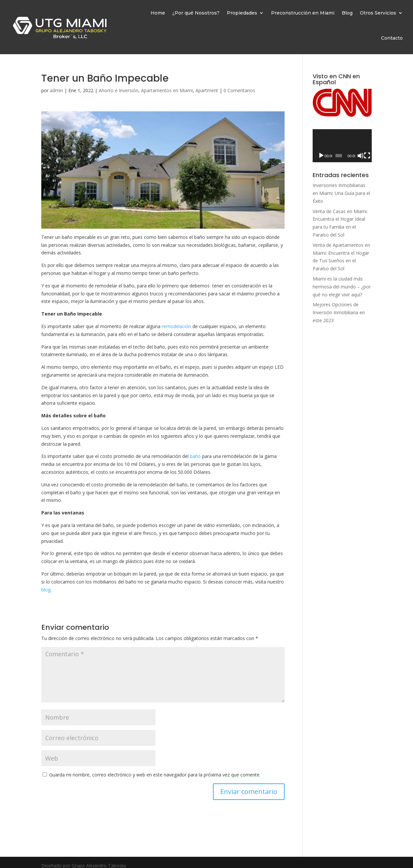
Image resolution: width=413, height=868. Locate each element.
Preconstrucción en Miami (303, 13)
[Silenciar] (361, 156)
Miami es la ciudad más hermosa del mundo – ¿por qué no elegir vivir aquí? (342, 287)
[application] (342, 146)
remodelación (176, 326)
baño (195, 456)
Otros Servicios (378, 13)
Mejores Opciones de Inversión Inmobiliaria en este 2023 (339, 312)
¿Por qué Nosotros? (196, 13)
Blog (347, 13)
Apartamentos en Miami (167, 90)
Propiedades (242, 13)
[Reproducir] (321, 156)
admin (56, 90)
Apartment (207, 90)
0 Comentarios (239, 90)
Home (158, 13)
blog (46, 590)
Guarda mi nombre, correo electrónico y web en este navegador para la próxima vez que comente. (155, 775)
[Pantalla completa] (367, 156)
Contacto (392, 38)
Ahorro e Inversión (119, 90)
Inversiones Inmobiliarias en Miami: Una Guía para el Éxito (341, 193)
